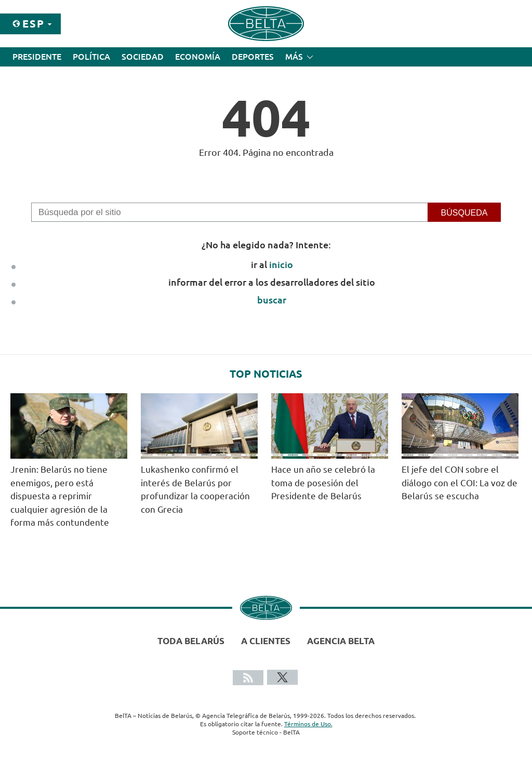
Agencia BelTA (341, 641)
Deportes (253, 57)
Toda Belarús (191, 641)
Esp (34, 24)
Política (91, 57)
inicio (281, 264)
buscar (272, 300)
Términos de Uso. (308, 724)
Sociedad (143, 57)
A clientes (266, 641)
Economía (198, 57)
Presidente (37, 57)
